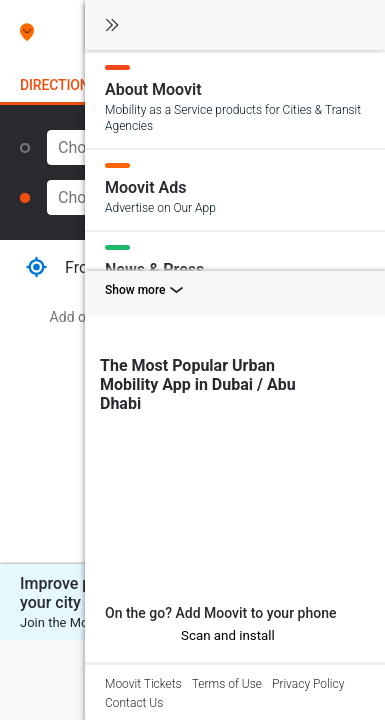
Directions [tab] (59, 85)
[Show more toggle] (235, 293)
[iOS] (113, 635)
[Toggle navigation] (112, 26)
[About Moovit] (235, 99)
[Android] (132, 635)
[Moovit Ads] (235, 189)
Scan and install (228, 635)
